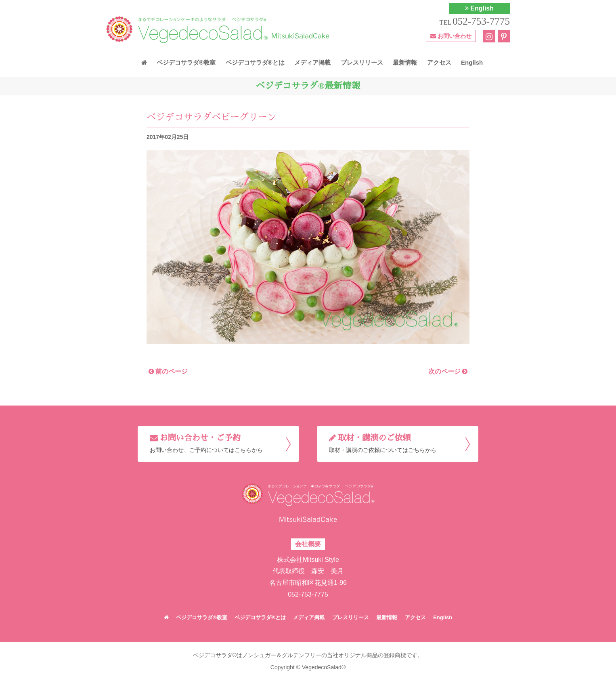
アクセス (439, 63)
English (479, 8)
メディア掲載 (312, 63)
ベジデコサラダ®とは (255, 63)
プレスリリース (362, 63)
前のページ (168, 371)
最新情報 (405, 63)
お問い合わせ (451, 36)
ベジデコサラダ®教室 (186, 63)
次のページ (448, 371)
